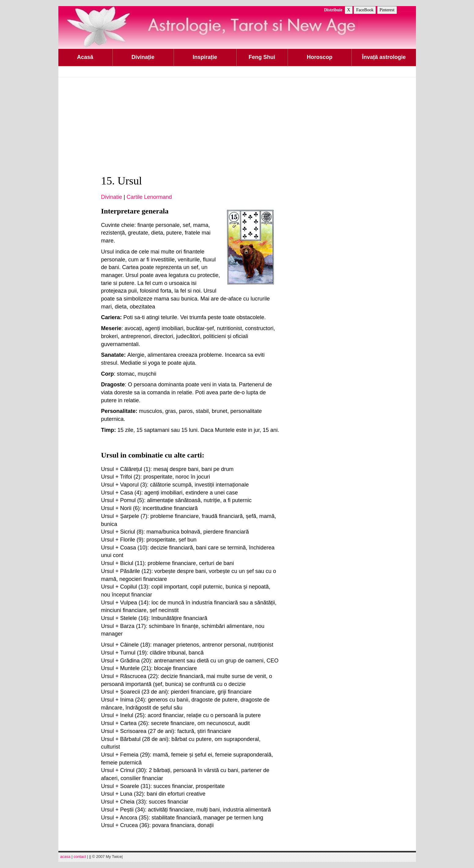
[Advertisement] (237, 126)
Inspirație (205, 57)
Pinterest (387, 10)
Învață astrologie (384, 57)
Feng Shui (262, 57)
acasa (65, 857)
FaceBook (365, 10)
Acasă (85, 57)
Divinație (143, 57)
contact (80, 857)
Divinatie (112, 197)
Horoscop (320, 57)
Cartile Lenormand (149, 197)
